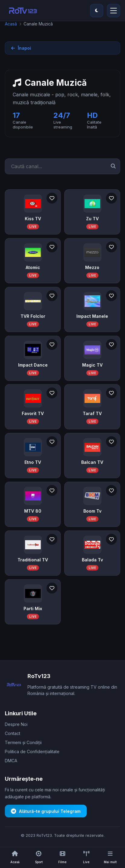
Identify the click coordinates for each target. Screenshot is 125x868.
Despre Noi (16, 724)
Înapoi (21, 48)
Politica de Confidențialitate (32, 752)
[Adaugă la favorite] (52, 198)
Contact (13, 733)
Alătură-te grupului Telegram (46, 811)
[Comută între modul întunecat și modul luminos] (97, 11)
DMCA (11, 761)
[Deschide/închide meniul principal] (114, 11)
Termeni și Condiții (23, 742)
